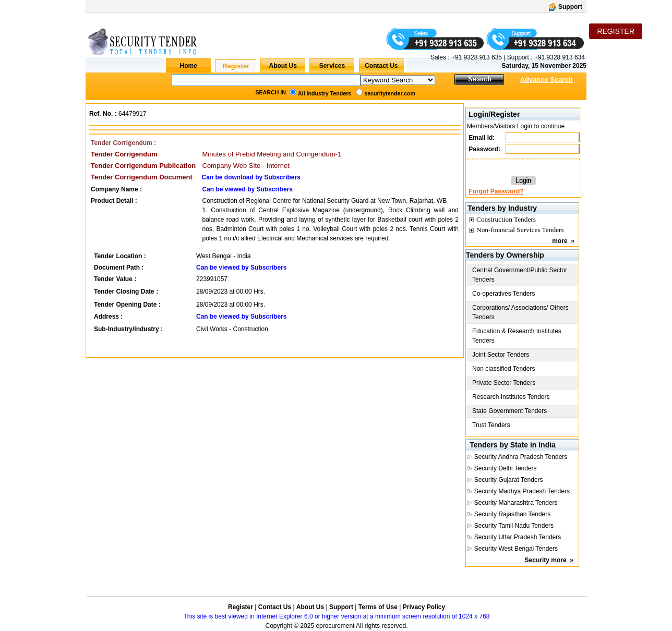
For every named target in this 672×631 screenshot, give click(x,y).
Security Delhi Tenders (506, 468)
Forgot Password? (496, 191)
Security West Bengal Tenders (516, 549)
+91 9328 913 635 (476, 57)
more (560, 241)
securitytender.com (390, 93)
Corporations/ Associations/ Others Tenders (520, 312)
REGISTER (616, 31)
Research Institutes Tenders (511, 397)
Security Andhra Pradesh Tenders (521, 457)
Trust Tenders (491, 425)
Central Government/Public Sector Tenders (520, 275)
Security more (546, 560)
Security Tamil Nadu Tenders (514, 526)
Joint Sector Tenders (501, 355)
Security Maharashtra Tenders (516, 503)
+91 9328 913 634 (560, 57)
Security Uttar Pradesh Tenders (518, 537)
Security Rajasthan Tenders (513, 514)
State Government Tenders (509, 411)
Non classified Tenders (504, 369)
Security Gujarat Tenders (509, 480)
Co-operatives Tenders (504, 294)
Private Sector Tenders (504, 383)
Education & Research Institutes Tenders (517, 336)
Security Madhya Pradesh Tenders (522, 491)
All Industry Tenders (325, 93)
